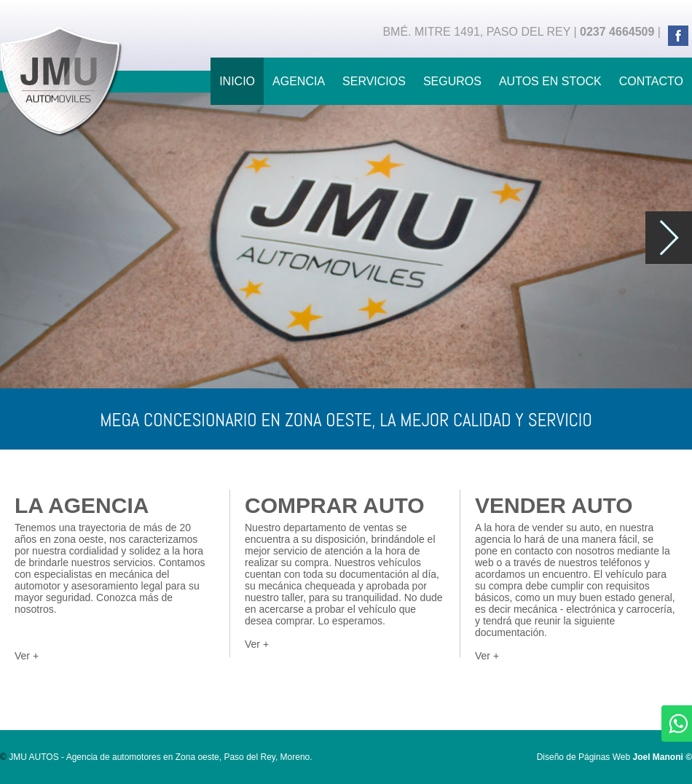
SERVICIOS (374, 81)
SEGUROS (452, 81)
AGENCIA (299, 81)
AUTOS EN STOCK (550, 81)
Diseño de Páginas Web (614, 757)
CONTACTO (651, 81)
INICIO (237, 81)
